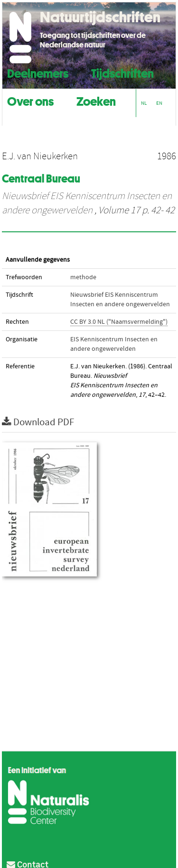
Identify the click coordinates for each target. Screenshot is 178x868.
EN (159, 103)
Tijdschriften (122, 72)
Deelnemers (38, 72)
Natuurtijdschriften (100, 17)
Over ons (30, 100)
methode (83, 277)
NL (144, 103)
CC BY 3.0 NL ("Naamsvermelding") (119, 322)
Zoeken (96, 100)
